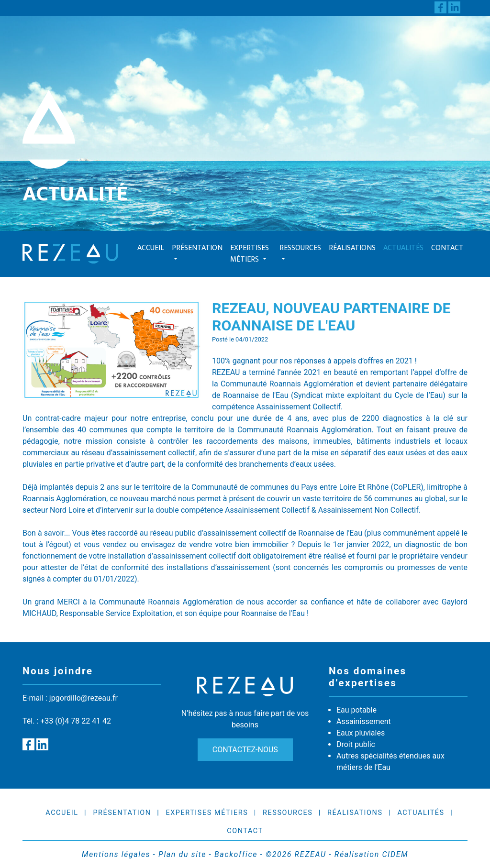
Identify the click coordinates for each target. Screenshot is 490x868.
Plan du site (182, 854)
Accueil (151, 248)
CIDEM (395, 854)
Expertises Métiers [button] (250, 254)
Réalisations (352, 248)
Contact (447, 248)
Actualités (403, 248)
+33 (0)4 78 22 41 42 (76, 721)
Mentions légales (116, 854)
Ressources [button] (300, 248)
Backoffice (236, 854)
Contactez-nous (245, 750)
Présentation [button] (197, 248)
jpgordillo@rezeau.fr (84, 698)
